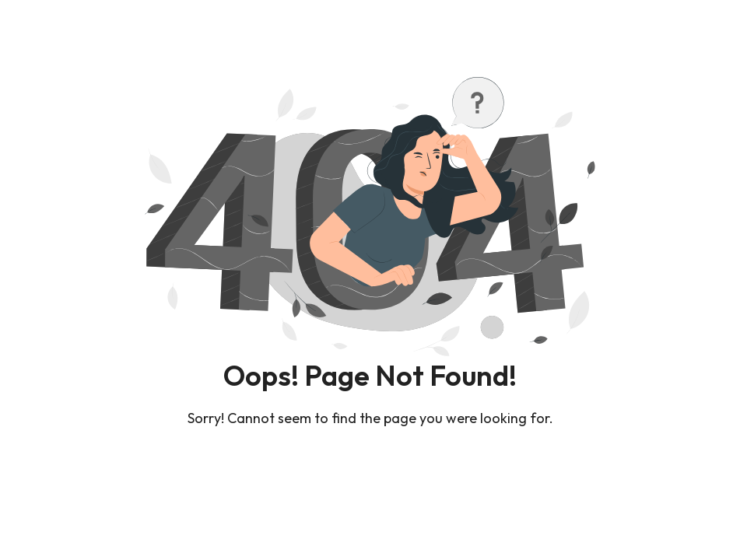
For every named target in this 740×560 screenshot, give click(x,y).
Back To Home (370, 464)
